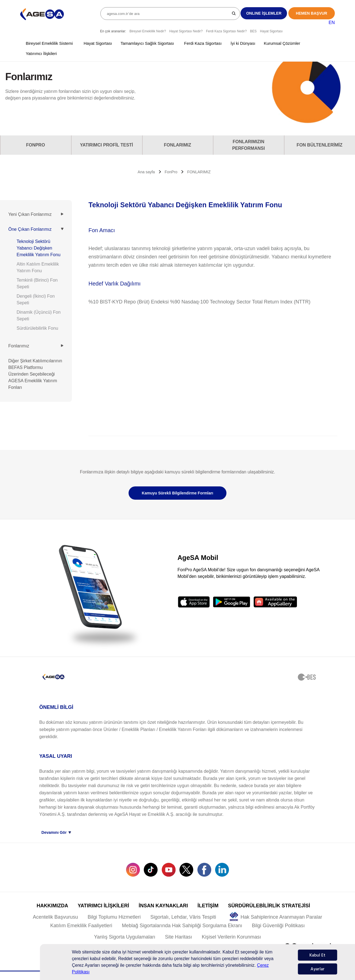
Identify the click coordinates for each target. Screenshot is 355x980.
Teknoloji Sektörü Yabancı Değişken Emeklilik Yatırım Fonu (39, 248)
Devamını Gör (56, 832)
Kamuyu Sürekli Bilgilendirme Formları (177, 493)
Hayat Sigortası (271, 31)
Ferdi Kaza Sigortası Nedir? (226, 31)
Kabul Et (317, 955)
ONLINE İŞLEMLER (264, 13)
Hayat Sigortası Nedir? (186, 31)
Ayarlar (318, 969)
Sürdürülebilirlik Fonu (37, 328)
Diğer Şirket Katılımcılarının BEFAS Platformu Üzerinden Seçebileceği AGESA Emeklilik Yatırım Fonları (35, 374)
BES (253, 31)
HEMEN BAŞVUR (312, 13)
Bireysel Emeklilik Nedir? (148, 31)
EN (331, 23)
